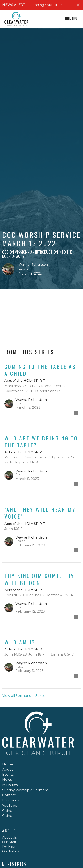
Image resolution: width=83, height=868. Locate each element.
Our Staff (9, 842)
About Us (9, 837)
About (8, 769)
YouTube (10, 805)
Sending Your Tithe (46, 5)
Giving (7, 811)
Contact (9, 795)
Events (8, 774)
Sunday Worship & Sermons (25, 790)
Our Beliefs (11, 851)
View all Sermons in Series (24, 696)
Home (8, 764)
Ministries (10, 785)
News (7, 779)
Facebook (11, 800)
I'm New (9, 847)
